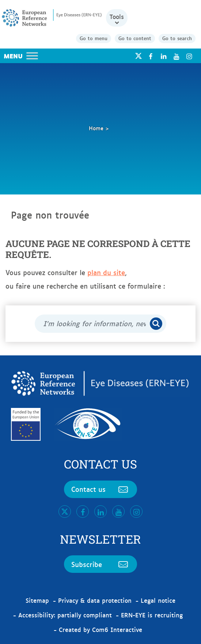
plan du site (106, 272)
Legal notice (158, 600)
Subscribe (100, 564)
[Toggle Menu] (32, 56)
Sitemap (37, 600)
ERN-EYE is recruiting (152, 615)
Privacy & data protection (95, 600)
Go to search (177, 38)
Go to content (135, 38)
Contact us (100, 489)
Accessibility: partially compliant (65, 615)
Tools (117, 16)
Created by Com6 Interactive (100, 629)
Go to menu (94, 38)
